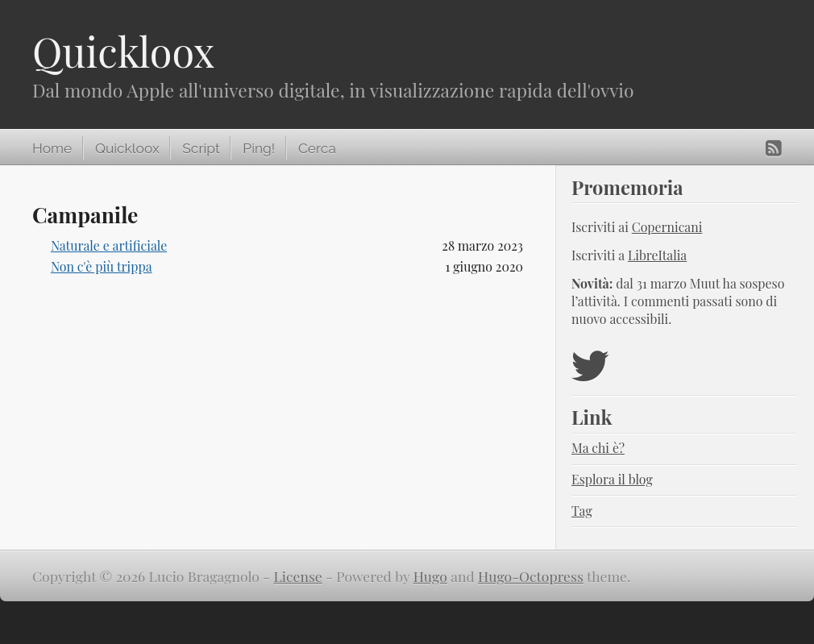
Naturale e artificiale (109, 245)
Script (201, 148)
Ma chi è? (598, 448)
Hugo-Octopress (531, 576)
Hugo (430, 576)
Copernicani (667, 227)
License (298, 576)
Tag (582, 511)
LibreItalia (657, 255)
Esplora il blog (612, 479)
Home (52, 148)
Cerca (317, 148)
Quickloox (123, 51)
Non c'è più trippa (102, 266)
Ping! (259, 148)
